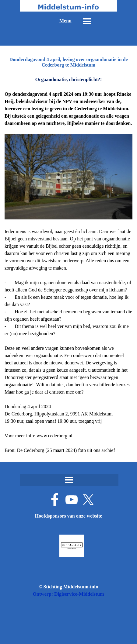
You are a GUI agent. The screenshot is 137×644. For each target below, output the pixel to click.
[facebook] (55, 500)
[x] (88, 500)
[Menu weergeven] (87, 21)
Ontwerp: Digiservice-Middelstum (68, 594)
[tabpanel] (68, 265)
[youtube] (72, 500)
